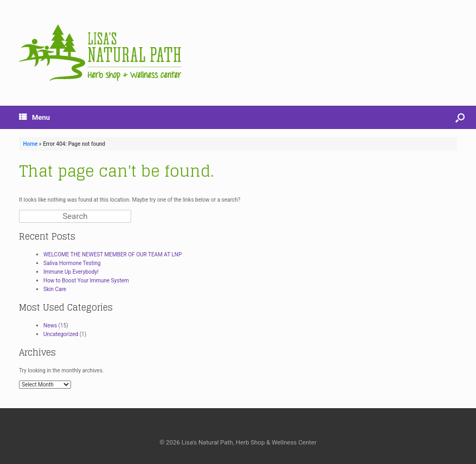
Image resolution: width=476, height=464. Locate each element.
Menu (34, 117)
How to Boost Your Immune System (86, 281)
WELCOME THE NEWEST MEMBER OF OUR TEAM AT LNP (112, 254)
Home (31, 144)
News (50, 326)
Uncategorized (61, 334)
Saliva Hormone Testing (72, 263)
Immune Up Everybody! (71, 272)
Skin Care (55, 289)
